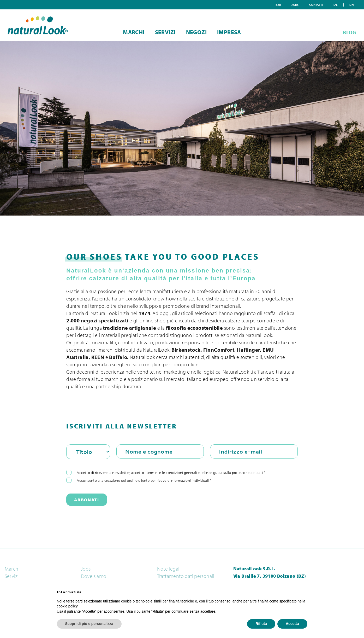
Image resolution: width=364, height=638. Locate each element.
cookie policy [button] (67, 606)
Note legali (169, 569)
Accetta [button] (292, 624)
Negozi (199, 32)
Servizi (162, 32)
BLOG (350, 32)
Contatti (335, 5)
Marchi (124, 32)
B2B (305, 5)
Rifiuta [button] (261, 624)
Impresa (238, 32)
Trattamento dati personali (186, 576)
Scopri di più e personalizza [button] (89, 624)
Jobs (318, 5)
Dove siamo (94, 576)
